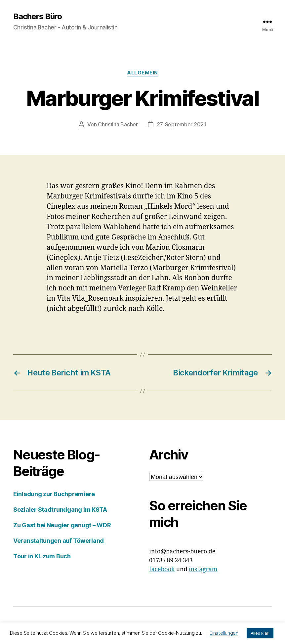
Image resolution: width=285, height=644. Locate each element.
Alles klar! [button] (260, 633)
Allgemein (142, 73)
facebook (162, 569)
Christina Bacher (118, 124)
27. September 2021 (182, 124)
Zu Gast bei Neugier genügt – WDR (62, 525)
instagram (203, 569)
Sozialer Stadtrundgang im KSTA (60, 510)
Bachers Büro (38, 17)
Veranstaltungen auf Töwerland (59, 541)
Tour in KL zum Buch (42, 556)
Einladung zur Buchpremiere (54, 494)
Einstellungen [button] (224, 633)
